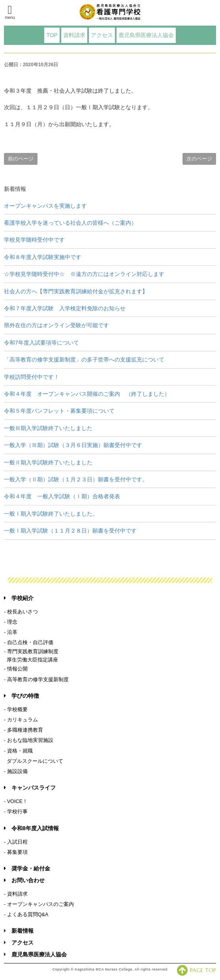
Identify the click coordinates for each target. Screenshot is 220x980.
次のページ (199, 159)
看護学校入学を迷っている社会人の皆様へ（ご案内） (70, 223)
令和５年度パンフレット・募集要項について (59, 411)
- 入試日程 (16, 842)
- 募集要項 (16, 852)
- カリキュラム (21, 720)
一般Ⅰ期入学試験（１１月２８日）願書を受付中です (70, 531)
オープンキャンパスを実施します (45, 206)
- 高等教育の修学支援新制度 (36, 680)
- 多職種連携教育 (24, 730)
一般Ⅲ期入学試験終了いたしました (48, 428)
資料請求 (74, 35)
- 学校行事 (16, 812)
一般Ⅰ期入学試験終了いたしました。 (51, 514)
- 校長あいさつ (21, 612)
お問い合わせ (24, 880)
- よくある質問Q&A (26, 915)
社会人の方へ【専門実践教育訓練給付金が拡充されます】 (76, 291)
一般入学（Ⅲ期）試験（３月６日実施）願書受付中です (73, 445)
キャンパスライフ (30, 788)
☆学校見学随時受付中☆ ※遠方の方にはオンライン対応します (84, 274)
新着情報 (23, 931)
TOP (52, 35)
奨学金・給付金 (27, 868)
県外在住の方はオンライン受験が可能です (56, 325)
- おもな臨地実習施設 (29, 740)
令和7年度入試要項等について (41, 343)
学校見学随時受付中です (34, 240)
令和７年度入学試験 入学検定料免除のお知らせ (65, 308)
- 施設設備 (16, 771)
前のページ (21, 159)
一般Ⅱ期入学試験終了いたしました (48, 462)
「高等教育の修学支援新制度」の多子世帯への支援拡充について (84, 360)
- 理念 (11, 622)
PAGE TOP (196, 970)
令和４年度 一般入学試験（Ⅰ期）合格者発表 (62, 496)
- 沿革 (11, 632)
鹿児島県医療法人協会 (146, 35)
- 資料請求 (16, 894)
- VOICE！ (16, 801)
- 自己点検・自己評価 (29, 643)
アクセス (102, 35)
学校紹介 (19, 598)
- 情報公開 (16, 669)
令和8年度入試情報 (31, 828)
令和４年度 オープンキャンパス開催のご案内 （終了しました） (87, 394)
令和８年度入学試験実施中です (43, 257)
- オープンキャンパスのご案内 (39, 904)
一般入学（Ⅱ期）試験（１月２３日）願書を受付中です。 (76, 479)
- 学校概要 (16, 710)
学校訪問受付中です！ (32, 377)
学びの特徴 (22, 696)
